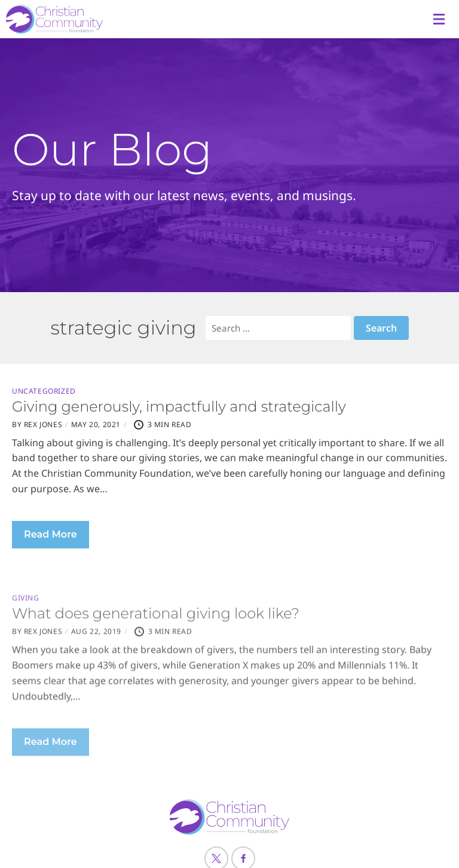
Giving (26, 628)
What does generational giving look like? (156, 644)
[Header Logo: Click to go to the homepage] (102, 19)
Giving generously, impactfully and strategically (179, 407)
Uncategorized (44, 391)
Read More (51, 534)
